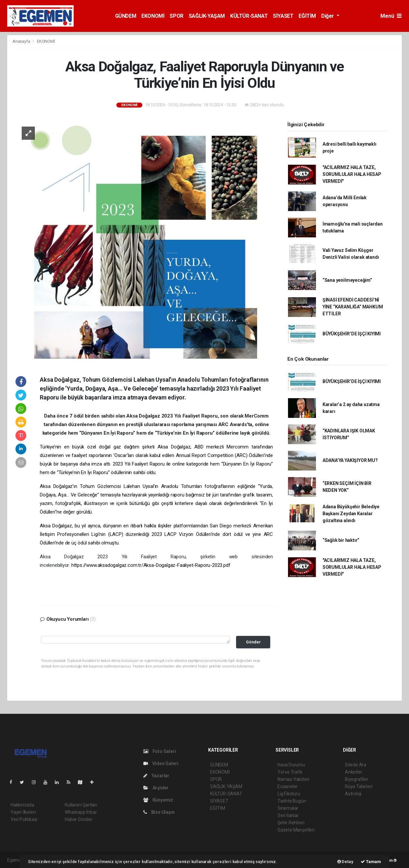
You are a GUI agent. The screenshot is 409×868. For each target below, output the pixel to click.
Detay (345, 862)
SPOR (176, 16)
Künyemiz (158, 800)
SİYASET (283, 16)
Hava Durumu (291, 765)
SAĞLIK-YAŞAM (207, 16)
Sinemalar (288, 808)
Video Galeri (161, 763)
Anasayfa (22, 41)
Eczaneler (288, 786)
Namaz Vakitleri (293, 779)
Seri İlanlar (288, 815)
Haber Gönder (79, 819)
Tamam (371, 862)
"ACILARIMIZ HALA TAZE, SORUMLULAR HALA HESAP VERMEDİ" (352, 174)
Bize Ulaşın (159, 812)
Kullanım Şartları (81, 805)
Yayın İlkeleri (23, 812)
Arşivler (156, 788)
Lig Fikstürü (289, 794)
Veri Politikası (24, 819)
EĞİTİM (307, 16)
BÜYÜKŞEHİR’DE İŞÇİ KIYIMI (352, 334)
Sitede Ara (356, 765)
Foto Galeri (160, 751)
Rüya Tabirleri (359, 786)
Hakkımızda (22, 805)
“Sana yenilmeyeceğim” (347, 280)
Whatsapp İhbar (81, 812)
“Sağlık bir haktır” (341, 540)
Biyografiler (357, 779)
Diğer (328, 16)
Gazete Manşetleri (296, 830)
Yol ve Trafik (290, 772)
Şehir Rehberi (291, 823)
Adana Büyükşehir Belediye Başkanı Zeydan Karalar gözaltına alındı (351, 514)
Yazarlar (156, 776)
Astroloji (353, 794)
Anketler (353, 772)
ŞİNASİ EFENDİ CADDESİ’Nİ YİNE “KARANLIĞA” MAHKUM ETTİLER (353, 307)
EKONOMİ (153, 16)
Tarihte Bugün (292, 801)
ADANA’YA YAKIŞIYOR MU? (350, 460)
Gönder (253, 642)
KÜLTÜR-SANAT (249, 16)
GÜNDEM (126, 16)
